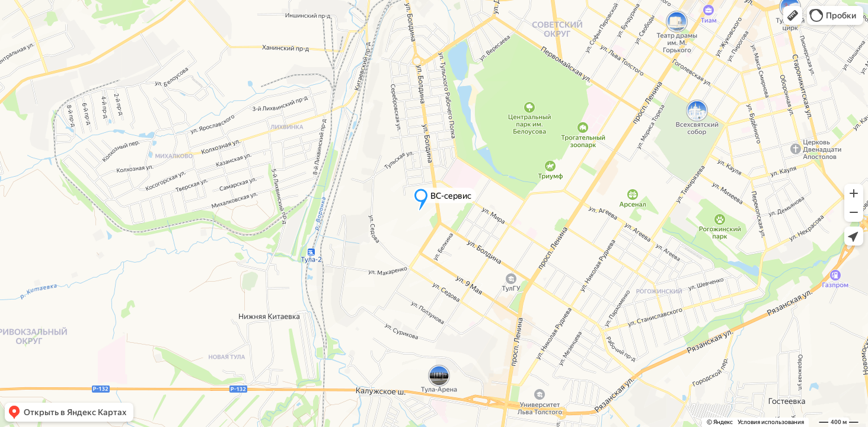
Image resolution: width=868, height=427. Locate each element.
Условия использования (771, 422)
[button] (793, 15)
